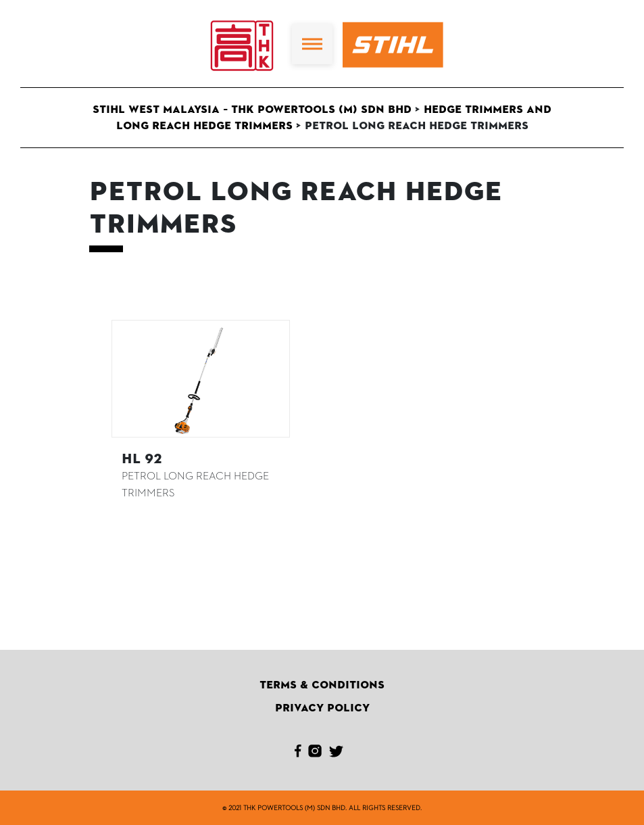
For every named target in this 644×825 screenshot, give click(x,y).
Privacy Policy (322, 708)
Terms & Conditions (322, 685)
